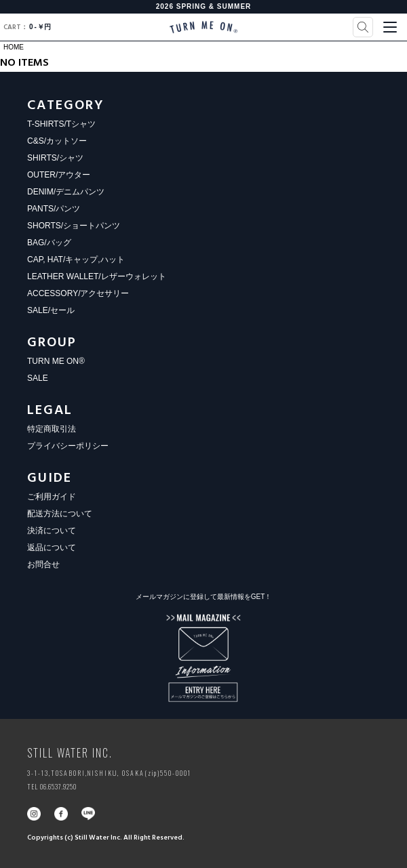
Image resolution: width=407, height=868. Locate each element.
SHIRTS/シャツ (55, 158)
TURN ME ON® (56, 361)
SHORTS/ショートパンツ (74, 226)
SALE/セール (51, 310)
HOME (14, 47)
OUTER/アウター (59, 175)
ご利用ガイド (52, 497)
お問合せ (43, 564)
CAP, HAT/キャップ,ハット (76, 260)
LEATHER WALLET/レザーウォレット (97, 276)
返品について (52, 547)
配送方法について (60, 514)
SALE (38, 378)
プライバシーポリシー (68, 446)
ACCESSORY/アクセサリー (78, 293)
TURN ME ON (203, 27)
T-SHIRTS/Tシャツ (61, 124)
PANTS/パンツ (54, 209)
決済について (52, 531)
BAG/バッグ (49, 243)
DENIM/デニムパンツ (66, 192)
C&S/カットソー (57, 141)
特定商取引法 (52, 429)
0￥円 (27, 27)
